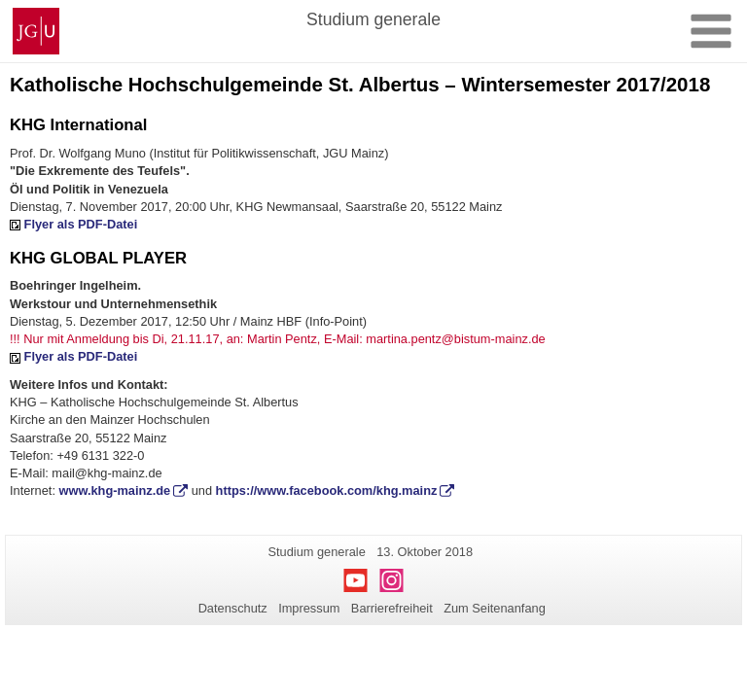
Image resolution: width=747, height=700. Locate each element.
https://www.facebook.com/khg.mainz (327, 490)
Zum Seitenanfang (495, 608)
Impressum (309, 608)
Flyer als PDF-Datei (81, 224)
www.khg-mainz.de (115, 490)
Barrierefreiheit (392, 608)
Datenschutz (233, 608)
